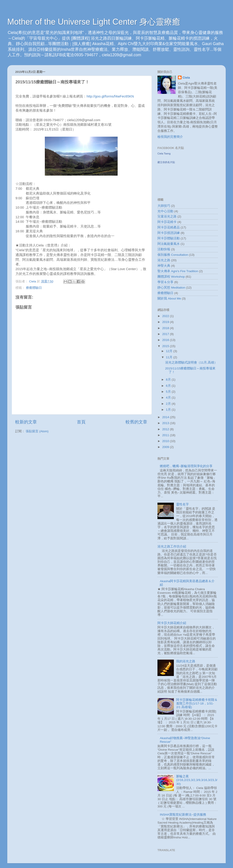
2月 (169, 404)
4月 (169, 398)
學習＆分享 (165, 282)
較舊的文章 (136, 422)
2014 (166, 417)
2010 (166, 441)
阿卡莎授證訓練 (169, 233)
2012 (166, 429)
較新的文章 (26, 422)
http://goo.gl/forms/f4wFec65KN (110, 96)
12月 (170, 351)
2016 (166, 340)
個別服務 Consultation (173, 255)
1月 (169, 410)
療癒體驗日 (34, 288)
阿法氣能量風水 (169, 244)
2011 (166, 435)
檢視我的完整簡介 (170, 137)
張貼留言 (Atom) (37, 431)
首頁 (81, 422)
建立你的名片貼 (166, 162)
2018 (166, 328)
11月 (170, 357)
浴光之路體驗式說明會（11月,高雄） (191, 362)
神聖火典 (164, 266)
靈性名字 (182, 504)
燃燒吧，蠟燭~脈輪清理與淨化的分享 (186, 466)
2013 (166, 423)
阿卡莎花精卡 (167, 222)
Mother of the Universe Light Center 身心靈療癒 (94, 22)
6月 (169, 386)
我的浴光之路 (186, 661)
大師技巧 (164, 206)
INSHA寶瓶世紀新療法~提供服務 (183, 815)
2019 (166, 322)
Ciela (186, 78)
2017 (166, 334)
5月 (169, 392)
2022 (166, 316)
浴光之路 (164, 260)
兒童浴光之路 (167, 216)
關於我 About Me (169, 298)
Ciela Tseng (164, 154)
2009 (166, 447)
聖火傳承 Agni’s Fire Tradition (178, 271)
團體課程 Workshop (171, 277)
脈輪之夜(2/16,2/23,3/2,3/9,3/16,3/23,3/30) (197, 780)
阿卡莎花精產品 (169, 227)
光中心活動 (165, 211)
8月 (169, 380)
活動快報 (164, 249)
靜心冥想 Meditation (171, 288)
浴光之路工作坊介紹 (172, 547)
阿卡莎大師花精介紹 (172, 623)
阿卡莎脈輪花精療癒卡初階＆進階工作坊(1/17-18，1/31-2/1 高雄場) (197, 703)
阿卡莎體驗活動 (169, 238)
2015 (166, 346)
